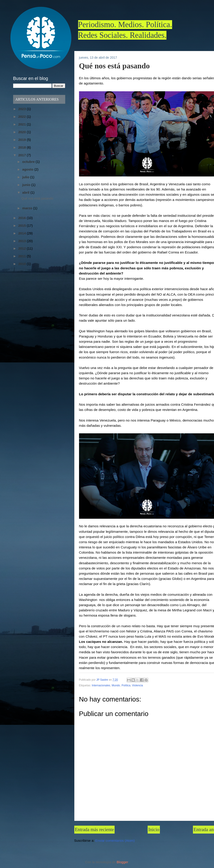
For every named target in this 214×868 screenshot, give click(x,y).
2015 (23, 225)
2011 (23, 256)
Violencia (137, 685)
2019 (23, 140)
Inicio (154, 829)
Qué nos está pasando (37, 198)
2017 (23, 155)
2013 (23, 241)
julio (26, 177)
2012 (23, 248)
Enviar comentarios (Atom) (115, 841)
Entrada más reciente (95, 829)
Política (126, 685)
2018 (23, 147)
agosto (28, 169)
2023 (23, 109)
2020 (23, 132)
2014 (23, 233)
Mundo (116, 685)
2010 (23, 264)
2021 (23, 124)
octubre (29, 162)
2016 (23, 218)
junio (27, 185)
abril (26, 192)
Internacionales (101, 685)
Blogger (122, 862)
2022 (23, 117)
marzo (28, 208)
